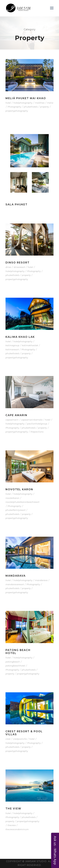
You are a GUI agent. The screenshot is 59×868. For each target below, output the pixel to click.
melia (50, 103)
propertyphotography (17, 111)
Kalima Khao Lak (20, 337)
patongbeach (13, 662)
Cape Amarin (16, 415)
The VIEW (13, 809)
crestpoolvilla (20, 739)
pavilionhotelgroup (37, 424)
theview (12, 825)
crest (8, 739)
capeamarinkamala (32, 420)
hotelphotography (23, 103)
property (45, 107)
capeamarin (12, 420)
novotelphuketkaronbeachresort (22, 502)
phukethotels (31, 107)
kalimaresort (12, 349)
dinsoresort (19, 267)
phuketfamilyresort (15, 510)
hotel (8, 103)
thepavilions (37, 432)
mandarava (41, 580)
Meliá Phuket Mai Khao (26, 98)
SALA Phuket (17, 204)
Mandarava (16, 576)
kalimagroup (12, 345)
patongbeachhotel (15, 666)
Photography (14, 107)
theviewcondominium (17, 829)
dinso (8, 267)
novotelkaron (12, 498)
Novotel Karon (19, 489)
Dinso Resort (18, 263)
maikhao (40, 103)
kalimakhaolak (30, 345)
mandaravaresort (15, 584)
